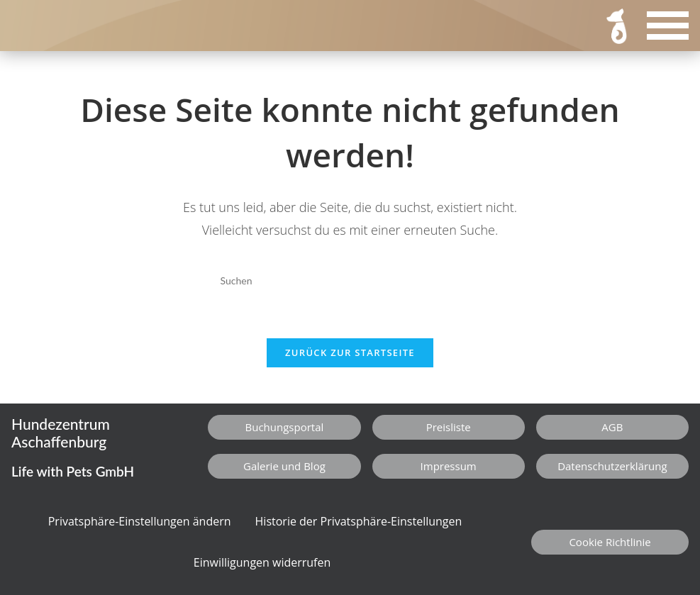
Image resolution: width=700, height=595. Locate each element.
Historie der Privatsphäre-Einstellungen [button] (359, 521)
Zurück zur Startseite (350, 352)
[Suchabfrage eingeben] (350, 281)
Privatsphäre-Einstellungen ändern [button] (140, 521)
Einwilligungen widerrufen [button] (262, 562)
